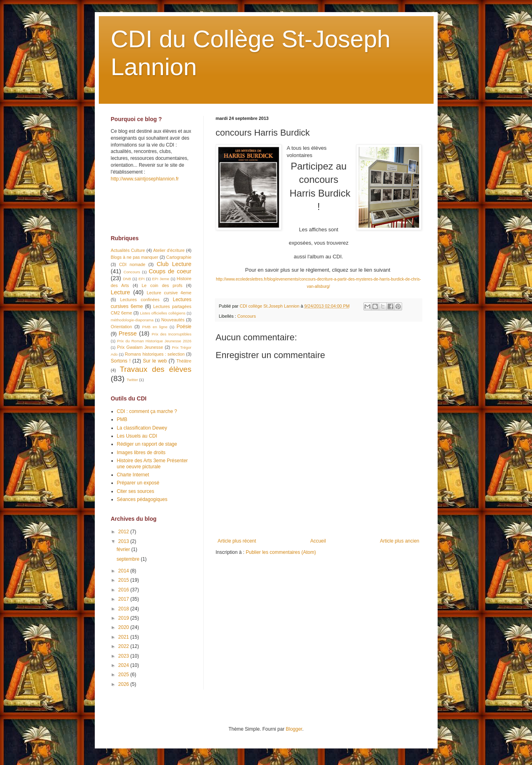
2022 (124, 646)
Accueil (318, 541)
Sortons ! (121, 361)
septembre (129, 559)
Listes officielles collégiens (163, 313)
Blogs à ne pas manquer (135, 257)
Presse (128, 333)
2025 (124, 675)
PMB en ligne (155, 327)
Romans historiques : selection (155, 354)
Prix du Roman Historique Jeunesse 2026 (154, 341)
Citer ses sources (136, 491)
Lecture (121, 292)
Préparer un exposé (138, 483)
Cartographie (179, 257)
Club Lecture (174, 264)
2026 (124, 684)
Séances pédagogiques (142, 499)
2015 (124, 580)
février (124, 549)
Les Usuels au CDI (137, 436)
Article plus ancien (400, 541)
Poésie (184, 327)
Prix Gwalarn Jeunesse (140, 347)
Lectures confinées (140, 300)
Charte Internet (133, 475)
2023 (124, 656)
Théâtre (184, 361)
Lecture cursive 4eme (169, 293)
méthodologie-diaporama (132, 320)
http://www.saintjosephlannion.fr (145, 179)
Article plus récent (237, 541)
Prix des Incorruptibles (171, 334)
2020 (124, 627)
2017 (124, 599)
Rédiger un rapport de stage (147, 444)
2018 (124, 609)
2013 (124, 541)
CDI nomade (132, 264)
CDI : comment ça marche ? (147, 411)
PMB (122, 419)
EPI (141, 279)
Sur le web (155, 361)
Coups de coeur (170, 271)
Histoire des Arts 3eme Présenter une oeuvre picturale (152, 463)
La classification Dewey (142, 428)
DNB (127, 279)
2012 (124, 532)
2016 (124, 590)
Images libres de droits (141, 453)
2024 (124, 665)
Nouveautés (173, 320)
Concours (246, 316)
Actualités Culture (128, 250)
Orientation (122, 327)
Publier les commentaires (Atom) (281, 552)
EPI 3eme (161, 279)
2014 (124, 571)
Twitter (132, 380)
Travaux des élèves (156, 369)
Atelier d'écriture (169, 250)
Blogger (294, 729)
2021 (124, 637)
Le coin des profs (162, 285)
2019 (124, 618)
